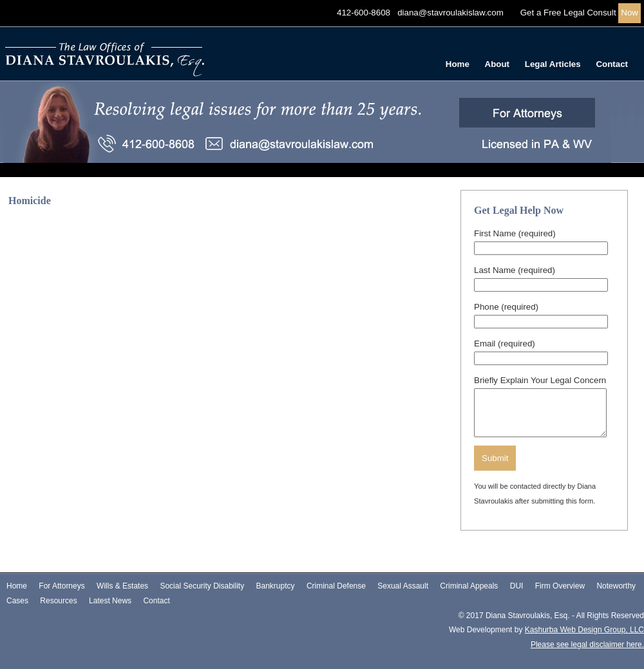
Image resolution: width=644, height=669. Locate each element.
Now (630, 13)
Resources (58, 601)
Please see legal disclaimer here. (587, 645)
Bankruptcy (276, 586)
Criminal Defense (336, 586)
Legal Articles (553, 64)
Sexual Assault (403, 586)
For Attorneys (62, 586)
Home (458, 64)
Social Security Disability (202, 586)
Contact (612, 64)
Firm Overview (560, 586)
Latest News (110, 601)
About (497, 64)
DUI (517, 586)
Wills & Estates (122, 586)
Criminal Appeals (469, 586)
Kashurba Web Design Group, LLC (584, 630)
